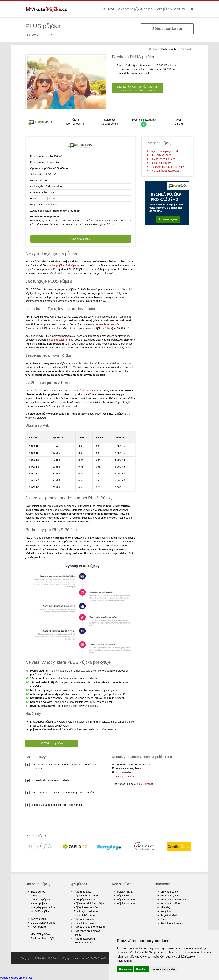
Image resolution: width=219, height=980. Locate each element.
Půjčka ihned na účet (162, 159)
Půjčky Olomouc (127, 900)
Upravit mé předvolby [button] (163, 969)
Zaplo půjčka (38, 892)
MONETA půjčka (40, 934)
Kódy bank (167, 911)
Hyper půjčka (38, 927)
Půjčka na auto (82, 892)
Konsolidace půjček (85, 923)
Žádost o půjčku (52, 743)
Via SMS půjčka (40, 911)
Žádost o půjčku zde (167, 29)
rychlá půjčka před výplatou (64, 265)
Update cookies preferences (16, 978)
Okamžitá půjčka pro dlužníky (167, 167)
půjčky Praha (145, 784)
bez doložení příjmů (62, 340)
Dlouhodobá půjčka (85, 943)
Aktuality (165, 907)
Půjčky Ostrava (126, 903)
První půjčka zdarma (86, 911)
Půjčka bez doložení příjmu (90, 903)
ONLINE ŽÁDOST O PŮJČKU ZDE (138, 88)
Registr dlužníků (170, 915)
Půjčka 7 (36, 896)
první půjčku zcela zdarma (87, 390)
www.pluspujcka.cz (127, 776)
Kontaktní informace (172, 923)
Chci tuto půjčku (81, 239)
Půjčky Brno (124, 896)
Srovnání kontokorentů (174, 900)
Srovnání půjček (170, 892)
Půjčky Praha (125, 892)
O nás (164, 919)
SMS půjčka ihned (161, 155)
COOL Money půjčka (43, 923)
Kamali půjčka (39, 903)
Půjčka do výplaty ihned (164, 151)
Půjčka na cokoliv (160, 163)
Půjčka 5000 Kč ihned (86, 896)
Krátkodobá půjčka (85, 915)
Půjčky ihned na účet (86, 907)
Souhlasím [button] (125, 969)
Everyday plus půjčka (43, 907)
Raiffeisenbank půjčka (43, 938)
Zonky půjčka (38, 919)
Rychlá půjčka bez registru (166, 171)
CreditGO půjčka (40, 900)
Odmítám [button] (141, 969)
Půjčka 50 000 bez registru (89, 927)
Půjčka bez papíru (84, 939)
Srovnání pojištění (171, 903)
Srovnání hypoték (171, 896)
